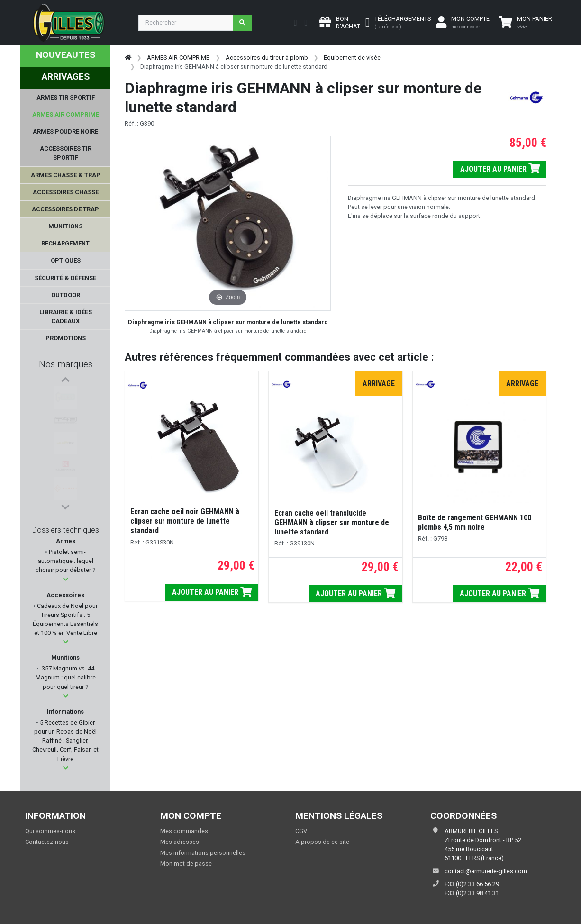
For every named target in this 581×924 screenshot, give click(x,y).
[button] (66, 579)
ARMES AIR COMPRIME (178, 58)
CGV (301, 831)
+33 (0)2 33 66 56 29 (472, 884)
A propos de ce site (322, 842)
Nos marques (66, 364)
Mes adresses (180, 842)
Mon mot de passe (186, 864)
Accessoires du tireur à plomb (267, 58)
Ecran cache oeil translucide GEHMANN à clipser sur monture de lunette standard (332, 522)
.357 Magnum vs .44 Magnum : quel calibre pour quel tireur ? (66, 677)
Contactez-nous (47, 842)
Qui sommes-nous (50, 831)
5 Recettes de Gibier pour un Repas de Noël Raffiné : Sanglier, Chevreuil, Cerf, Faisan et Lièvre (65, 741)
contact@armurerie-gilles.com (486, 871)
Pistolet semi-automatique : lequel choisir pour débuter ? (65, 561)
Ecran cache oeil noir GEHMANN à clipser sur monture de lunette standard (186, 521)
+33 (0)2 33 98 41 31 (472, 893)
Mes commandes (184, 831)
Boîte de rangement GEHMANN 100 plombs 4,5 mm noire (475, 522)
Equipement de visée (352, 58)
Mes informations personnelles (203, 853)
